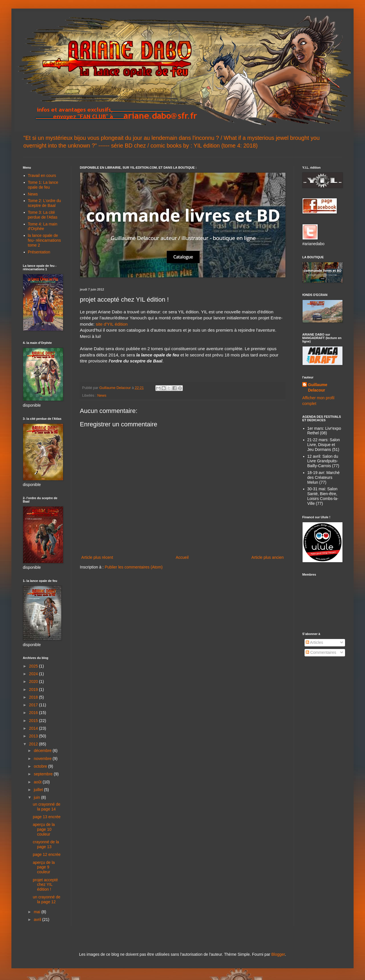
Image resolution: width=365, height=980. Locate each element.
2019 (34, 689)
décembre (43, 751)
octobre (41, 766)
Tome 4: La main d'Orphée (43, 226)
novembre (43, 759)
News (102, 396)
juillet (39, 790)
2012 (34, 744)
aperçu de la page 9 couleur (44, 867)
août (38, 782)
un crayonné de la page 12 (47, 899)
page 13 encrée (47, 817)
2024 (34, 674)
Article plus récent (97, 557)
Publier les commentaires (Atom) (134, 567)
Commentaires (321, 652)
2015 (34, 721)
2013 (34, 736)
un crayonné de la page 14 (47, 807)
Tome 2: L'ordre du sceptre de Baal (44, 203)
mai (37, 912)
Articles (314, 642)
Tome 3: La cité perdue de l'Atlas (43, 215)
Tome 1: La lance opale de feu (43, 185)
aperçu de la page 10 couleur (44, 829)
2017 (34, 705)
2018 (34, 697)
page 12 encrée (47, 854)
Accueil (182, 557)
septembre (44, 774)
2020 (34, 681)
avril (38, 919)
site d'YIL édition (112, 324)
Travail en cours (42, 176)
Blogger (278, 954)
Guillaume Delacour (318, 388)
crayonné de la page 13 (46, 844)
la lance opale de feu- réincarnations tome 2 (44, 240)
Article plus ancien (267, 557)
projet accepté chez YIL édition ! (45, 885)
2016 (34, 713)
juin (37, 797)
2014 (34, 728)
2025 (34, 666)
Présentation (39, 252)
